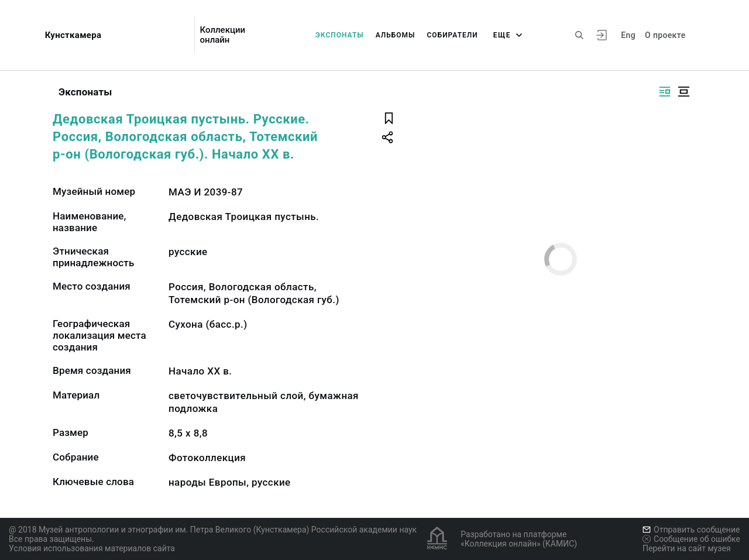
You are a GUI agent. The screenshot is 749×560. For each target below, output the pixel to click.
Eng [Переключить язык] (628, 35)
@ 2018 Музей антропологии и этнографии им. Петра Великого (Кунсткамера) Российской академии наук (213, 530)
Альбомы (396, 35)
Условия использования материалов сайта (92, 548)
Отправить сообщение (691, 530)
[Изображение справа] (665, 92)
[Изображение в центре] (683, 92)
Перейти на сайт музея (687, 548)
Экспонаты (340, 35)
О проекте (665, 35)
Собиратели (453, 35)
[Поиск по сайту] (579, 35)
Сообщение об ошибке (691, 539)
